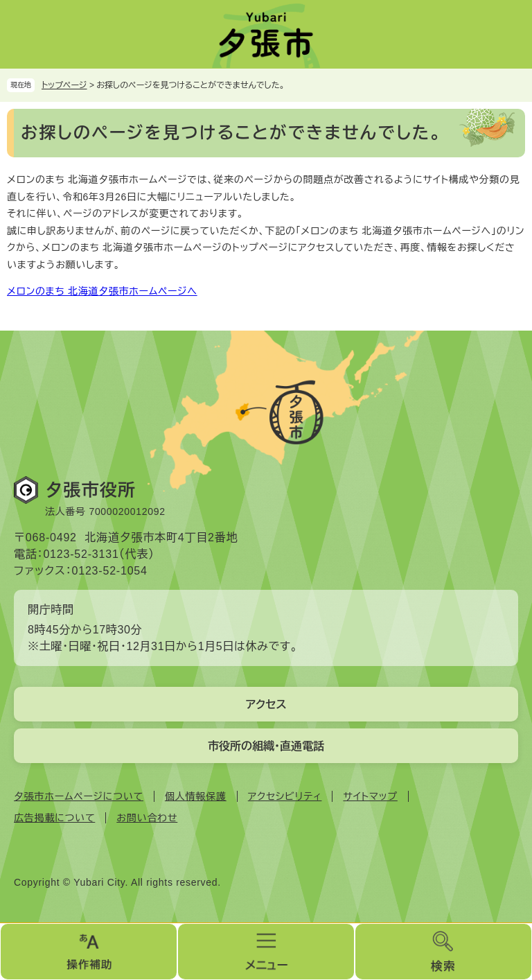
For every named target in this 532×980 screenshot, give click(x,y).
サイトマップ (370, 796)
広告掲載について (54, 818)
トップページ (64, 85)
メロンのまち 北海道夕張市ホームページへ (102, 291)
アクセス (266, 705)
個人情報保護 (196, 796)
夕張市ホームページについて (79, 796)
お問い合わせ (147, 818)
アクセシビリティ (285, 796)
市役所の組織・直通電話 (266, 746)
